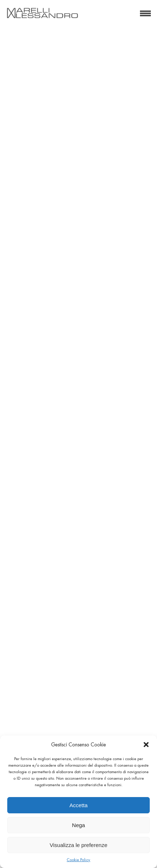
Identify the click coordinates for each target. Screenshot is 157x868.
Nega (79, 825)
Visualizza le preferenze (78, 845)
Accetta (78, 805)
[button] (146, 745)
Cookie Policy (78, 860)
